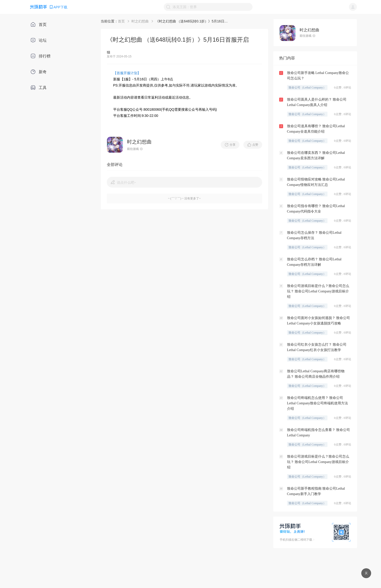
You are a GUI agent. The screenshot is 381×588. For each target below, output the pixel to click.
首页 (121, 21)
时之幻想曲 (140, 21)
